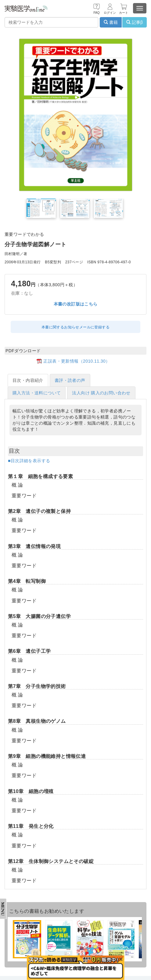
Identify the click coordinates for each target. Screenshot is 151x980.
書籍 (111, 22)
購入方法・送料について (37, 393)
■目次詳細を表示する (29, 461)
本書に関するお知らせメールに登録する (75, 327)
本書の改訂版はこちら (76, 304)
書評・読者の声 (70, 380)
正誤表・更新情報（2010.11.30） (77, 361)
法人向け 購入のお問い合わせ (101, 393)
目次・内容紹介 (28, 380)
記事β (135, 22)
